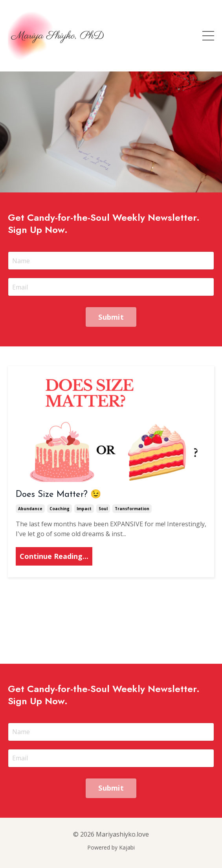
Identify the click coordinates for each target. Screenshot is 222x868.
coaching (60, 509)
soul (103, 509)
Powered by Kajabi (111, 847)
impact (84, 509)
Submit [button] (111, 317)
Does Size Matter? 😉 (58, 495)
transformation (132, 509)
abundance (30, 509)
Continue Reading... (54, 556)
